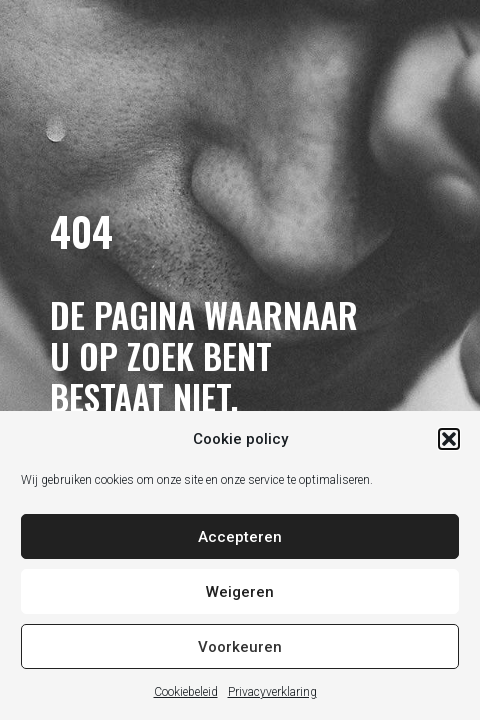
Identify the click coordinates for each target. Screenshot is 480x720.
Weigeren (240, 592)
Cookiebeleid (186, 692)
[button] (449, 439)
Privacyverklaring (272, 692)
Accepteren (240, 537)
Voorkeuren (240, 647)
